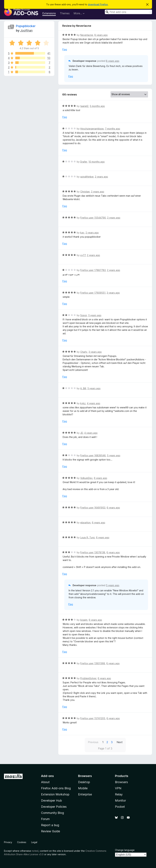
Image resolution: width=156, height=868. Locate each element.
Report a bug (50, 825)
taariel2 (84, 106)
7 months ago (113, 129)
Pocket (120, 807)
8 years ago (101, 35)
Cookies (22, 842)
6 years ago (101, 478)
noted (35, 851)
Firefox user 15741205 (93, 718)
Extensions (49, 13)
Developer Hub (51, 800)
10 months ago (97, 162)
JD (82, 433)
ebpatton (85, 523)
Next (120, 742)
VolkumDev (86, 478)
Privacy (8, 842)
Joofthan (26, 30)
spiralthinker (87, 177)
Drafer (84, 162)
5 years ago (114, 455)
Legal (34, 842)
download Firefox (98, 4)
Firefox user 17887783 (93, 270)
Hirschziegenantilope (92, 129)
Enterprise (85, 794)
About (45, 782)
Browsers (121, 782)
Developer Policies (54, 807)
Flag (65, 49)
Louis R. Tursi (87, 537)
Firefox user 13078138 (93, 552)
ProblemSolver (88, 678)
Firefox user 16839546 (93, 455)
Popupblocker (26, 26)
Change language (125, 850)
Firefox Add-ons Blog (56, 788)
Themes (65, 13)
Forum (45, 819)
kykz (83, 403)
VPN (118, 788)
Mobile (83, 788)
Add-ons (47, 776)
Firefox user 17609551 (93, 293)
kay (82, 233)
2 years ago (101, 177)
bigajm (84, 620)
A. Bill (83, 388)
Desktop (84, 782)
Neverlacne (87, 35)
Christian (85, 192)
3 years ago (113, 293)
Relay (119, 794)
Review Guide (51, 831)
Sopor (84, 315)
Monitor (120, 800)
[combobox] (128, 12)
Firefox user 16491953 (93, 508)
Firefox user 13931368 (93, 663)
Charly (84, 352)
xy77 (83, 255)
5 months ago (97, 106)
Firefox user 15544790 (93, 218)
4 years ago (94, 403)
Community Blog (52, 813)
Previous (93, 742)
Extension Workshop (55, 794)
